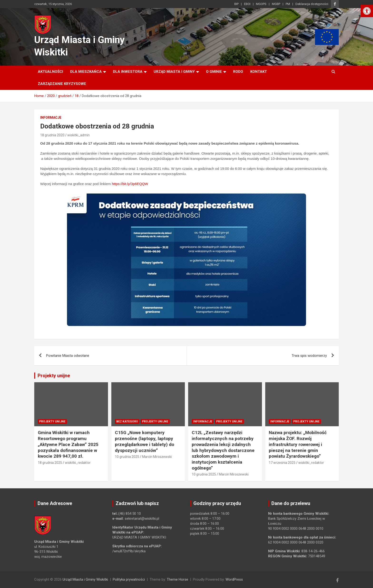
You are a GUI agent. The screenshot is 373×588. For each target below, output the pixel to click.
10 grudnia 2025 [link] (127, 457)
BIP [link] (236, 4)
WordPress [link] (234, 579)
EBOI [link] (247, 4)
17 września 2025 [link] (282, 463)
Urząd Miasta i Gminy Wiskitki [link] (85, 579)
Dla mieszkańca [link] (86, 72)
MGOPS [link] (261, 4)
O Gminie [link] (214, 72)
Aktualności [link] (50, 72)
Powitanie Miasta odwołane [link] (68, 356)
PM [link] (288, 4)
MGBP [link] (276, 4)
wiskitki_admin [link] (79, 135)
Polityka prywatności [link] (129, 579)
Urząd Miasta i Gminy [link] (174, 72)
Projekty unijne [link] (54, 376)
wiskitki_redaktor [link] (78, 463)
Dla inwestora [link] (128, 72)
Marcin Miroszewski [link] (157, 457)
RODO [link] (238, 72)
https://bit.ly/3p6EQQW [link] (130, 184)
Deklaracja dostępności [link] (312, 4)
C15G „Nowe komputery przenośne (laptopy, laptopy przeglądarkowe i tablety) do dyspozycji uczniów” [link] (145, 441)
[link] (367, 11)
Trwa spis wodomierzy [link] (309, 356)
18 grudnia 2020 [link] (52, 135)
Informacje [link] (51, 118)
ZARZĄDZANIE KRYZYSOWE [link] (62, 84)
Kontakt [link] (259, 72)
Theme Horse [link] (177, 579)
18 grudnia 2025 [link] (50, 463)
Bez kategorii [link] (127, 421)
